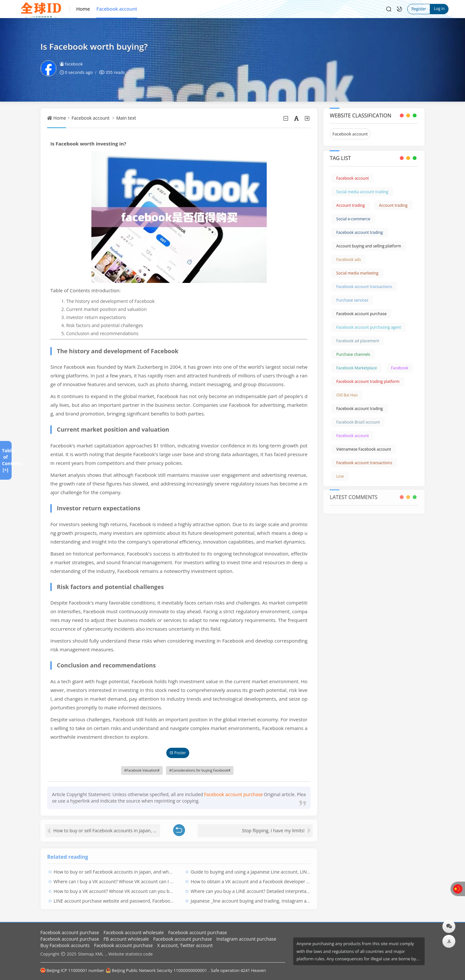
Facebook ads (348, 260)
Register (419, 9)
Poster (178, 753)
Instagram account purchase (246, 939)
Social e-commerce (353, 219)
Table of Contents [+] (5, 460)
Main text (126, 118)
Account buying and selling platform (369, 246)
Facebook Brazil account (358, 422)
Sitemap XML (91, 954)
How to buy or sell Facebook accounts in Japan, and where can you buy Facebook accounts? (107, 828)
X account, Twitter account (185, 945)
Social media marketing (357, 273)
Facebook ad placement (358, 341)
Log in (439, 9)
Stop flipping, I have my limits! (273, 828)
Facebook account (117, 9)
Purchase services (352, 300)
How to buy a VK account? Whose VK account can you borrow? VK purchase (132, 889)
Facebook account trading (359, 232)
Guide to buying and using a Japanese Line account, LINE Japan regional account (274, 870)
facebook (71, 64)
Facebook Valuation (142, 770)
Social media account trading (362, 192)
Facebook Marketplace (356, 368)
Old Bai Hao (347, 395)
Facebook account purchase (361, 314)
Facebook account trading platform (368, 381)
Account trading (351, 205)
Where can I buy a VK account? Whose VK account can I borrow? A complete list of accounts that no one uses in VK (173, 879)
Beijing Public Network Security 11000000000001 (156, 970)
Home (83, 9)
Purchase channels (353, 354)
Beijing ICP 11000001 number (72, 970)
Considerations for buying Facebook (200, 770)
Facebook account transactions (364, 287)
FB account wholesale (126, 939)
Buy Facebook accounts (65, 945)
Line (340, 476)
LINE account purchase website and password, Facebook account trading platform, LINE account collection (165, 899)
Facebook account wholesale (134, 932)
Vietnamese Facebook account (364, 449)
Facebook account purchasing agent (369, 327)
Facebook (400, 368)
